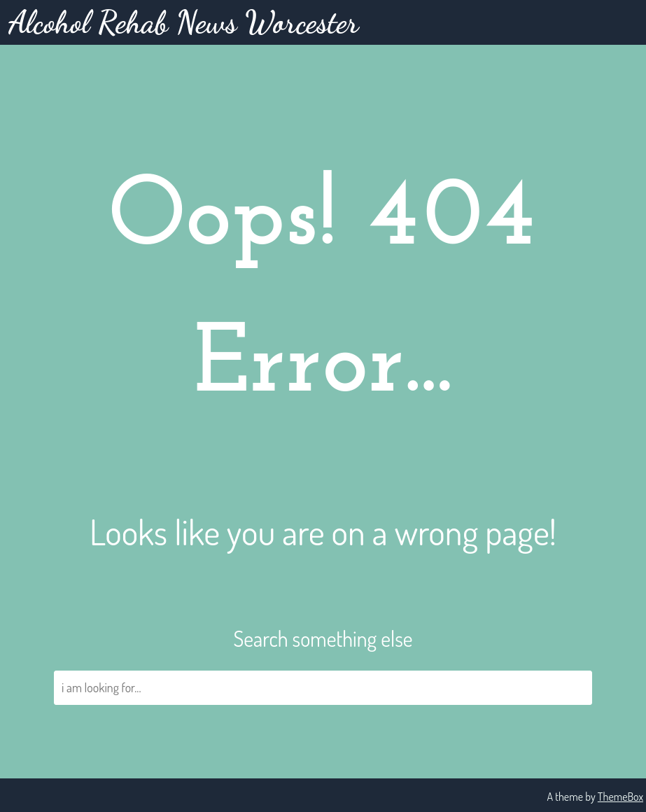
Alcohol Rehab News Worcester (183, 22)
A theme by (572, 797)
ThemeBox (620, 797)
